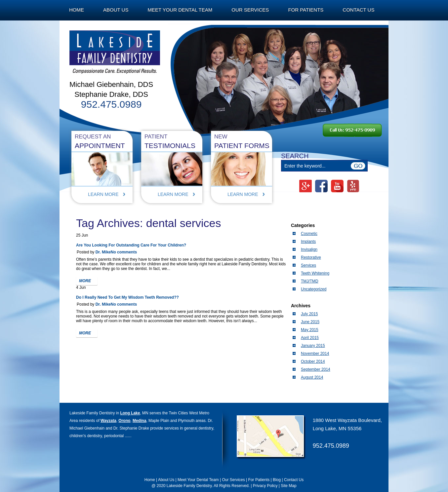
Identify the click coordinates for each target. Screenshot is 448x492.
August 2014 (312, 377)
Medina (139, 421)
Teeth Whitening (315, 273)
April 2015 (310, 338)
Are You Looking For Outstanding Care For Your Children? (131, 245)
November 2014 (315, 354)
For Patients (306, 10)
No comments (124, 252)
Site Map (288, 486)
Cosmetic (309, 234)
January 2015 (313, 346)
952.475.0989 (331, 446)
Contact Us (358, 10)
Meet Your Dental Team (180, 10)
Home (77, 10)
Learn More (103, 194)
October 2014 (313, 361)
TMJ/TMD (310, 281)
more (85, 281)
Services (308, 265)
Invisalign (309, 249)
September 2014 (316, 369)
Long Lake (130, 413)
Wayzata (108, 421)
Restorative (311, 257)
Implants (308, 242)
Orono (124, 421)
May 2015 (310, 330)
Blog (277, 480)
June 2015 (310, 322)
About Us (116, 10)
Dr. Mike (103, 252)
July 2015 (309, 314)
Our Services (250, 10)
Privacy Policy (265, 486)
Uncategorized (314, 289)
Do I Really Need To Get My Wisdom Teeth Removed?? (127, 297)
